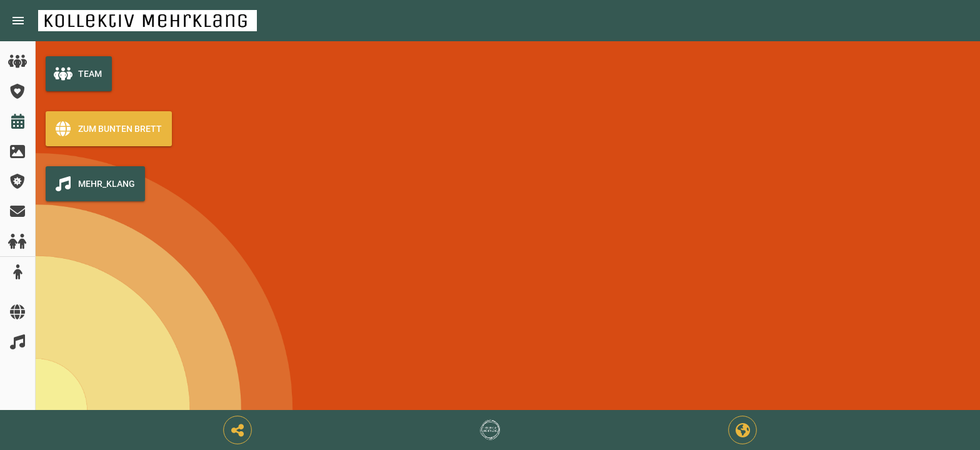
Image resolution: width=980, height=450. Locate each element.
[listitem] (17, 61)
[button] (238, 430)
